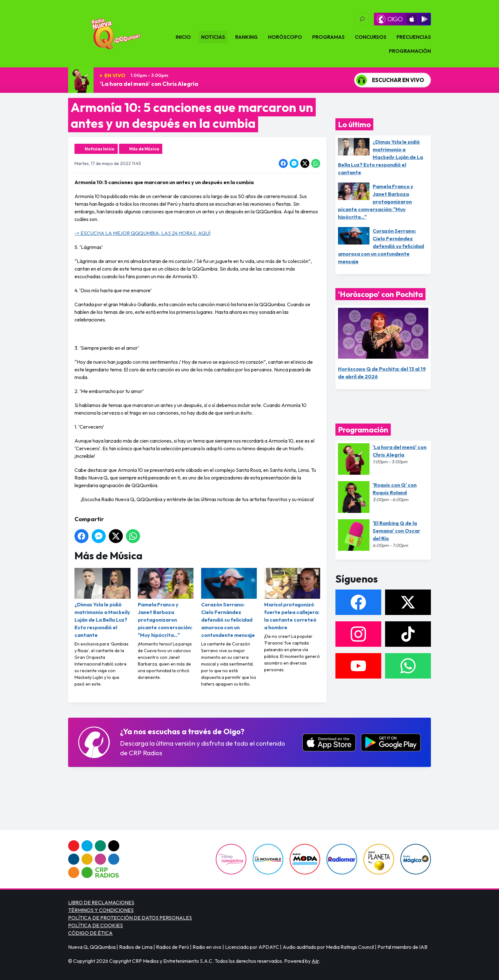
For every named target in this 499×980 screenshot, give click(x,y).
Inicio (183, 37)
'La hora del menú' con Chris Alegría (149, 84)
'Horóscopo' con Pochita (380, 294)
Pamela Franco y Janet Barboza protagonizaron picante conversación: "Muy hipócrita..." (166, 603)
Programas (328, 37)
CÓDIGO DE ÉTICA (90, 933)
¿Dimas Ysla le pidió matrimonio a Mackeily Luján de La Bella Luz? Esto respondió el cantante (102, 603)
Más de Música (144, 149)
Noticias (213, 37)
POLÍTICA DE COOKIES (95, 925)
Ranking (246, 37)
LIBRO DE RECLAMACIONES (101, 902)
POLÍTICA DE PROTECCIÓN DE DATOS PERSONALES (130, 918)
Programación (410, 51)
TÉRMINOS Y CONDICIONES (101, 910)
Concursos (371, 37)
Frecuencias (414, 37)
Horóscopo (285, 37)
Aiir (315, 961)
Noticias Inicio (100, 149)
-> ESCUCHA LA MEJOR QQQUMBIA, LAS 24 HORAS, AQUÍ (142, 233)
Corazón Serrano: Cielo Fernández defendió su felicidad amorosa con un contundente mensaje (229, 603)
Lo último (354, 124)
